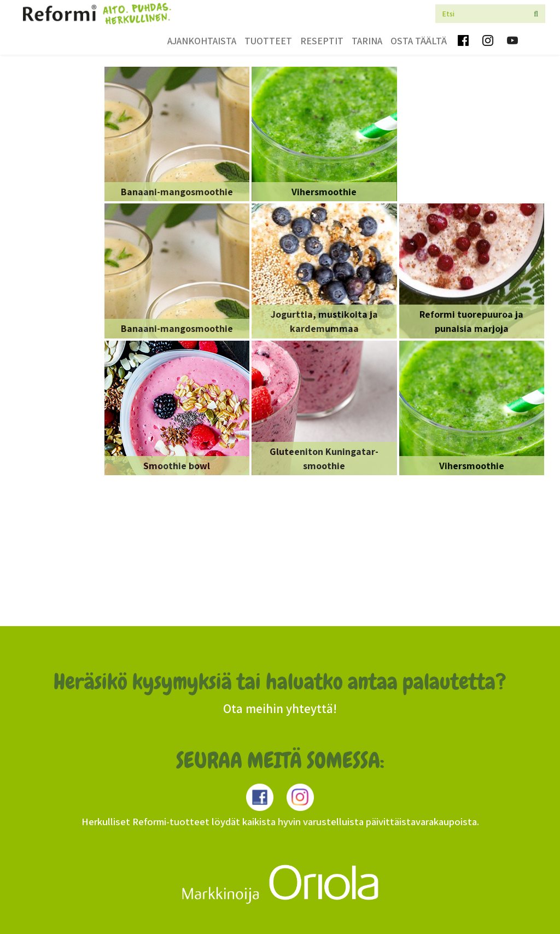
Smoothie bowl (177, 466)
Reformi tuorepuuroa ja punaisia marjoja (471, 321)
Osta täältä (419, 41)
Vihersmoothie (324, 192)
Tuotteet (268, 41)
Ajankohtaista (202, 41)
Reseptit (322, 41)
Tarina (367, 41)
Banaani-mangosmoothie (177, 192)
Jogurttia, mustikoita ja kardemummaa (324, 321)
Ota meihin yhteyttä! (280, 709)
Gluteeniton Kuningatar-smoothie (324, 459)
